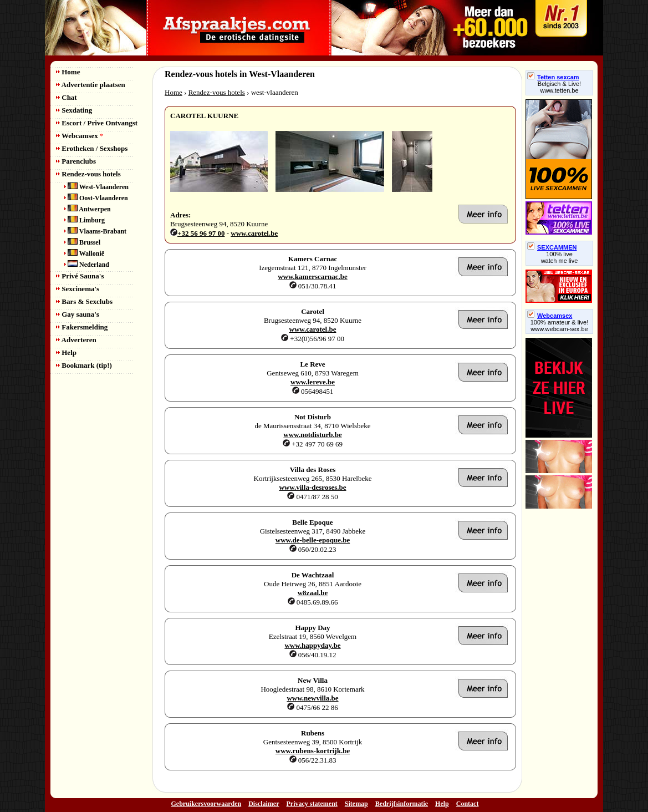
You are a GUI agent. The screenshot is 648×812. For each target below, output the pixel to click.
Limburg (85, 220)
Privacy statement (312, 804)
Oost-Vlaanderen (96, 198)
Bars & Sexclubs (84, 301)
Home (68, 72)
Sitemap (356, 804)
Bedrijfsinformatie (402, 804)
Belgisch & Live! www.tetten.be (559, 87)
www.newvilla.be (312, 698)
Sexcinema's (78, 289)
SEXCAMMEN (552, 247)
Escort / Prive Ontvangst (97, 123)
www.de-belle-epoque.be (313, 540)
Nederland (87, 265)
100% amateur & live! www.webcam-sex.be (560, 326)
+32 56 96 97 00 (201, 233)
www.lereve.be (313, 382)
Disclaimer (264, 804)
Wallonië (84, 253)
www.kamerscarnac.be (313, 276)
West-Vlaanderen (96, 187)
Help (66, 352)
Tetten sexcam (553, 77)
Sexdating (74, 110)
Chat (67, 97)
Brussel (82, 242)
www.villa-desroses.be (312, 487)
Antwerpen (88, 209)
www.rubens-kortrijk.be (313, 751)
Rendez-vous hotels (88, 174)
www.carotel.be (254, 233)
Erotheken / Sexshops (92, 148)
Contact (468, 804)
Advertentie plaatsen (91, 85)
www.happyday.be (312, 645)
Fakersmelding (82, 327)
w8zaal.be (313, 593)
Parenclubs (76, 161)
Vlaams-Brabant (95, 231)
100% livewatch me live (560, 257)
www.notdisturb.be (312, 435)
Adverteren (76, 340)
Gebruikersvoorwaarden (206, 804)
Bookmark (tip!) (84, 365)
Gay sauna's (78, 314)
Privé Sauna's (80, 276)
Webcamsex (80, 136)
